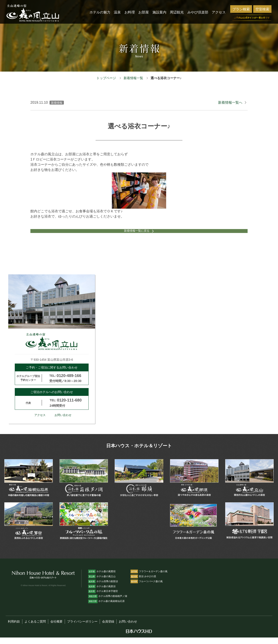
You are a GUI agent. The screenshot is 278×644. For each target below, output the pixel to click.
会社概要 (56, 628)
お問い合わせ (63, 421)
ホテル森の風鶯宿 (102, 578)
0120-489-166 (69, 382)
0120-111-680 (69, 407)
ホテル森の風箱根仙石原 (106, 608)
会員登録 (108, 628)
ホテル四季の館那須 (103, 588)
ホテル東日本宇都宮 (103, 598)
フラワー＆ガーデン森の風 (149, 578)
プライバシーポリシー (82, 628)
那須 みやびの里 (143, 583)
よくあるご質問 (35, 628)
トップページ (106, 78)
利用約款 (14, 628)
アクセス (40, 421)
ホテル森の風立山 (102, 583)
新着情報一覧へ (230, 102)
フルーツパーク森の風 (147, 588)
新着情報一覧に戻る (135, 235)
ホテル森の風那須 (102, 593)
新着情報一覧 (133, 78)
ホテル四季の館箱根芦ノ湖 (108, 603)
